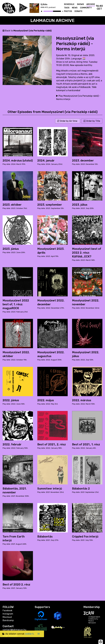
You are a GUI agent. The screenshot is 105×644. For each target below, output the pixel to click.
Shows (80, 4)
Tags (67, 8)
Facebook (7, 610)
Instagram (8, 614)
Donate (78, 11)
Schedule (69, 4)
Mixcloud (7, 617)
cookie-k (29, 634)
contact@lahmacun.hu (14, 630)
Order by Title (92, 121)
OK (39, 634)
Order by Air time (68, 121)
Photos (68, 11)
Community (86, 8)
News (75, 8)
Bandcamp (8, 620)
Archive (91, 4)
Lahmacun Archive (53, 20)
